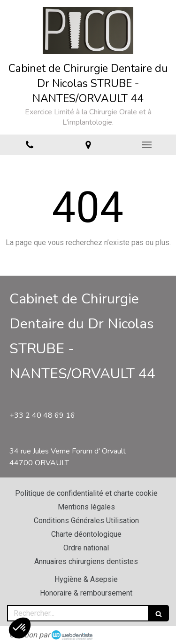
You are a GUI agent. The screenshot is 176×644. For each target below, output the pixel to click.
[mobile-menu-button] (147, 145)
